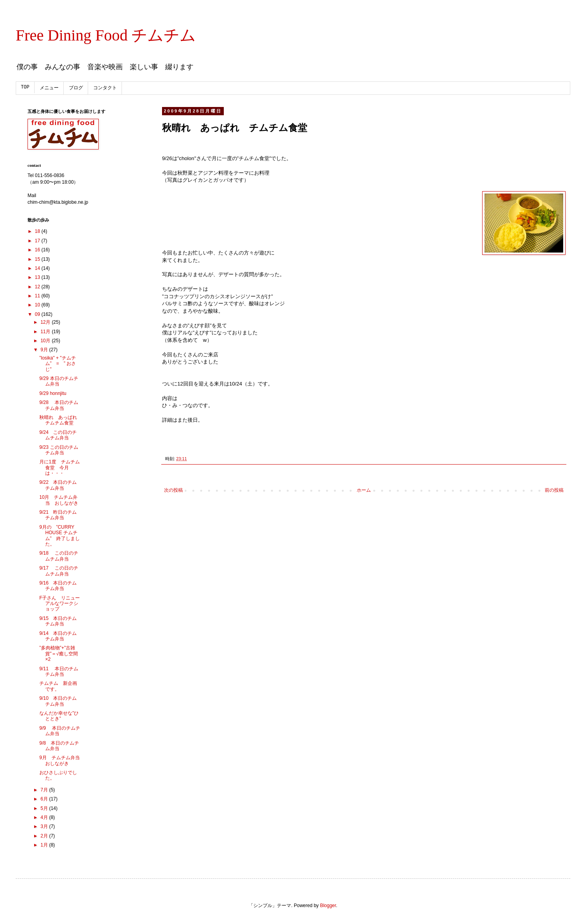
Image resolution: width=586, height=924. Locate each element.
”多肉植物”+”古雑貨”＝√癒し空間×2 (59, 654)
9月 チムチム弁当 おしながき (62, 760)
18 (38, 231)
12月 (46, 322)
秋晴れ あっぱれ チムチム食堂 (61, 420)
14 (38, 268)
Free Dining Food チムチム (106, 35)
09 (38, 314)
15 (38, 259)
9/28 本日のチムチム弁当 (59, 405)
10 (38, 305)
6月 (45, 799)
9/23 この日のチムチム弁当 (59, 450)
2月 (45, 836)
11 (38, 296)
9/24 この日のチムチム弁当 (58, 435)
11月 (46, 332)
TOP (25, 87)
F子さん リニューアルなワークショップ (60, 604)
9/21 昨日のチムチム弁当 (58, 515)
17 (38, 241)
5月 (45, 808)
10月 (46, 341)
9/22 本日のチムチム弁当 (58, 485)
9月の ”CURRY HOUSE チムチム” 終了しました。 (60, 536)
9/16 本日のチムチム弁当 (58, 586)
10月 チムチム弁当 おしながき (59, 500)
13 (38, 277)
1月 (45, 845)
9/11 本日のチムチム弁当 (59, 671)
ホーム (364, 490)
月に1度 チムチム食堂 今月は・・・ (60, 468)
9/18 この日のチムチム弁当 (59, 556)
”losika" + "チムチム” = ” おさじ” (58, 364)
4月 (45, 817)
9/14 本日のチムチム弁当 (58, 636)
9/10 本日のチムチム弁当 (58, 701)
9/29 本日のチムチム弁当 (59, 381)
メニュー (49, 88)
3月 (45, 826)
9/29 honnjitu (53, 393)
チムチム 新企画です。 (58, 686)
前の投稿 (554, 490)
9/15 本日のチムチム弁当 (58, 621)
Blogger (328, 906)
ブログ (76, 88)
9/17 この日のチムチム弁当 (59, 571)
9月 (45, 350)
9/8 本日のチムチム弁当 (59, 746)
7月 (45, 790)
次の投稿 (173, 490)
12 (38, 287)
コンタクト (105, 88)
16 (38, 250)
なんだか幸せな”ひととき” (59, 716)
